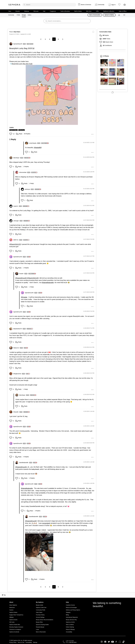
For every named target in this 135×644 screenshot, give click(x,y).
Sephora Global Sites (15, 625)
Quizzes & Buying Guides (42, 625)
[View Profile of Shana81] (18, 412)
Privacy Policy (13, 642)
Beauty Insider (40, 605)
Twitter (109, 642)
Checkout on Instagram (15, 629)
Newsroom (12, 608)
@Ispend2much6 (21, 278)
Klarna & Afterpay (70, 629)
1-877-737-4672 (70, 641)
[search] (49, 5)
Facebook (105, 642)
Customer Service (70, 605)
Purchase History (40, 615)
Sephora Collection (109, 11)
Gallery (29, 15)
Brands (18, 11)
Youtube (113, 642)
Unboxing (22, 130)
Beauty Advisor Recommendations (45, 620)
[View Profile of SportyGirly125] (20, 44)
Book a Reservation (41, 632)
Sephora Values (13, 612)
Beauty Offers (39, 622)
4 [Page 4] (58, 39)
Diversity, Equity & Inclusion (16, 627)
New (10, 11)
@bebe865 (38, 148)
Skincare (36, 11)
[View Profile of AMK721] (18, 240)
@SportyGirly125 (15, 244)
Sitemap (35, 642)
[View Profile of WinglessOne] (19, 374)
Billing (67, 615)
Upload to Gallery (109, 15)
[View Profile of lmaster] (23, 274)
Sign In (114, 5)
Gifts (97, 11)
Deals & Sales (13, 130)
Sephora (14, 5)
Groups (24, 15)
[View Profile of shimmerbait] (25, 172)
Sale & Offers (123, 11)
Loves (37, 629)
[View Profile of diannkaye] (18, 158)
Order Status (39, 612)
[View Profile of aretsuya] (29, 189)
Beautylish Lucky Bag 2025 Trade (22, 64)
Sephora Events (13, 620)
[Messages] (124, 15)
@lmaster (24, 297)
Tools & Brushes (65, 11)
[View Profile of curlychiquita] (35, 143)
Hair (44, 11)
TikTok (124, 642)
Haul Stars (17, 32)
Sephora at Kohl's (70, 622)
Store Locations (70, 625)
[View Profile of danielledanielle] (26, 463)
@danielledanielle (48, 283)
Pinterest (116, 642)
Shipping (68, 612)
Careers (11, 610)
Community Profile (41, 610)
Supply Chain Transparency (16, 615)
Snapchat (120, 642)
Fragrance (53, 11)
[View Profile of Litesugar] (18, 221)
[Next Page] (63, 39)
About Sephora (13, 605)
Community (11, 15)
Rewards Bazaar (40, 627)
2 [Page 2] (50, 39)
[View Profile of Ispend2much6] (20, 257)
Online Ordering (70, 627)
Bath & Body (78, 11)
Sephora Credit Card (41, 608)
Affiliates (11, 617)
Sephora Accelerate (14, 632)
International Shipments (72, 617)
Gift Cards (12, 622)
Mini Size (89, 11)
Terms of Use (21, 642)
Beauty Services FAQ (71, 620)
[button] (52, 95)
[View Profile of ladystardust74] (20, 329)
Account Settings (40, 617)
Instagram (102, 642)
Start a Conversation (95, 15)
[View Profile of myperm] (18, 206)
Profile (18, 15)
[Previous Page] (41, 39)
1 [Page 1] (45, 39)
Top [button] (5, 595)
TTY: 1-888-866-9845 (71, 642)
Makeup (27, 11)
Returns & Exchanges (71, 608)
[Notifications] (119, 15)
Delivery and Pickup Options (73, 610)
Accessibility (69, 632)
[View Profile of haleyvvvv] (18, 348)
